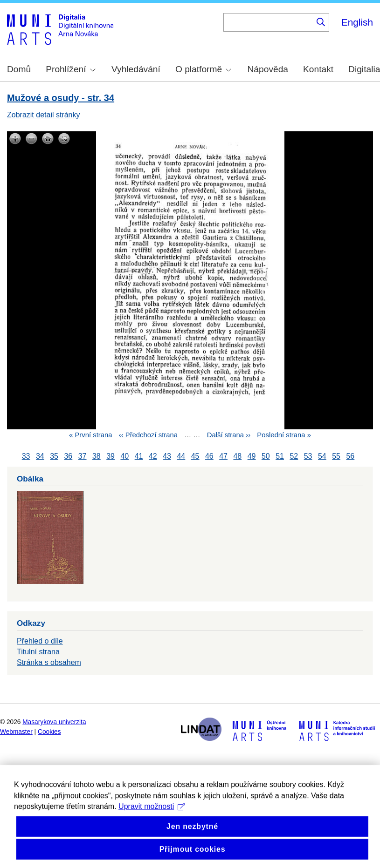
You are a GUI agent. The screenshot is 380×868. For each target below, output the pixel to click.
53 (308, 456)
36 (68, 456)
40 (124, 456)
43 (167, 456)
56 (350, 456)
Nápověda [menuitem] (268, 69)
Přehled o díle (40, 641)
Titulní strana (38, 652)
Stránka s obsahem (49, 662)
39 (111, 456)
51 (280, 456)
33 (26, 456)
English (357, 22)
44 (181, 456)
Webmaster (16, 732)
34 (40, 456)
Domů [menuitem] (19, 69)
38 (97, 456)
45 (195, 456)
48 (237, 456)
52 (294, 456)
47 (223, 456)
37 (83, 456)
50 (266, 456)
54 (322, 456)
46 (209, 456)
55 (336, 456)
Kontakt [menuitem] (318, 69)
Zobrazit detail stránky (44, 115)
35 (54, 456)
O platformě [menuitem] (203, 69)
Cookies (49, 732)
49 (252, 456)
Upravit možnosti (152, 818)
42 (153, 456)
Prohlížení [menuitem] (70, 69)
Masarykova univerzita (54, 722)
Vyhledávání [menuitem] (136, 69)
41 (139, 456)
